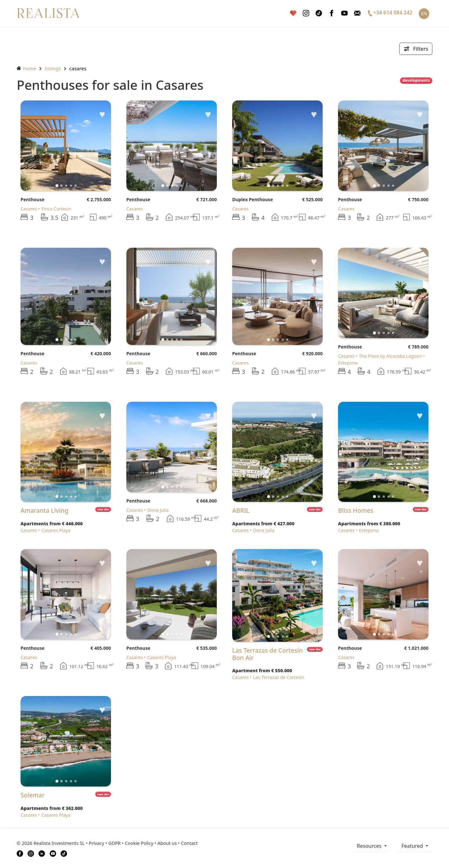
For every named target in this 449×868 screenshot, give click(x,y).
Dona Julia (158, 510)
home (26, 68)
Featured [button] (413, 846)
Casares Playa (56, 530)
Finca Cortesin (56, 209)
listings (53, 68)
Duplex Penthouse (253, 199)
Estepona (369, 530)
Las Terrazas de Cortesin (279, 677)
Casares (78, 68)
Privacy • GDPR (105, 843)
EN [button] (424, 13)
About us (167, 843)
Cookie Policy (139, 843)
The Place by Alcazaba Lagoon (390, 356)
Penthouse (33, 199)
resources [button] (370, 846)
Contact (189, 843)
